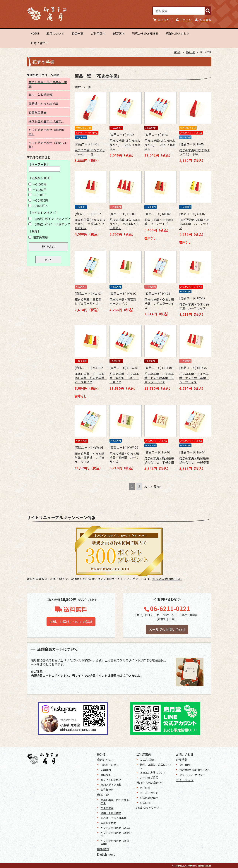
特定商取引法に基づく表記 (195, 770)
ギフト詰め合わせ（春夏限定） (46, 132)
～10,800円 (38, 200)
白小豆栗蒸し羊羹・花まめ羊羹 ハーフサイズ (194, 224)
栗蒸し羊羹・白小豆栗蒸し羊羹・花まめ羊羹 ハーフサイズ (91, 378)
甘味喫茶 (106, 775)
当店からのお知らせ (145, 33)
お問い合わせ (39, 43)
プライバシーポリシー (192, 775)
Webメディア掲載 (111, 785)
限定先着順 (38, 237)
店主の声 (145, 788)
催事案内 (119, 33)
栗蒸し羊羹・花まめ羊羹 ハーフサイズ (159, 222)
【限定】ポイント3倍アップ (49, 224)
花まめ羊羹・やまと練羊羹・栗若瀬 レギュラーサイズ (90, 458)
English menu (106, 854)
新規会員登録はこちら (167, 579)
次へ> (148, 487)
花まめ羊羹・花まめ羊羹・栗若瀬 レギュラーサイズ (124, 378)
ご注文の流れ (148, 759)
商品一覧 (77, 33)
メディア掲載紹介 (111, 780)
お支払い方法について (153, 772)
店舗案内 (106, 770)
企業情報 (182, 760)
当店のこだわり (110, 765)
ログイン (184, 20)
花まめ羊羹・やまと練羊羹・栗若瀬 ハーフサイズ (124, 458)
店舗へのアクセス (178, 33)
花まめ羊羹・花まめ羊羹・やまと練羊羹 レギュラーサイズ (159, 378)
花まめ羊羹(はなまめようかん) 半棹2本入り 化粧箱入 (90, 224)
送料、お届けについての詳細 (71, 622)
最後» (157, 487)
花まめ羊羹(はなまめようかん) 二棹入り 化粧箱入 (125, 145)
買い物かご (163, 20)
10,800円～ (38, 206)
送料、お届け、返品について (155, 766)
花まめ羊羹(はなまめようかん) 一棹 (90, 152)
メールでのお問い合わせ (167, 629)
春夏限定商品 (37, 112)
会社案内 (185, 765)
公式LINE (145, 803)
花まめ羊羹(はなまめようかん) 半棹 (195, 152)
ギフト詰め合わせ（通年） (46, 121)
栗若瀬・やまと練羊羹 (43, 104)
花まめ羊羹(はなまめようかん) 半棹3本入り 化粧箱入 (125, 224)
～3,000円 (37, 184)
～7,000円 (37, 195)
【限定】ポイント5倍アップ (49, 219)
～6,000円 (37, 190)
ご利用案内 (98, 33)
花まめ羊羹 (107, 808)
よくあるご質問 (149, 777)
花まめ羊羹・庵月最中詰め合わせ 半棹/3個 (159, 460)
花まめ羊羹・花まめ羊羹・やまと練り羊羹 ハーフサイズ (194, 378)
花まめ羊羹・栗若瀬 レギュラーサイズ (90, 301)
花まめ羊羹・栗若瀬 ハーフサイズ (124, 301)
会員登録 (203, 20)
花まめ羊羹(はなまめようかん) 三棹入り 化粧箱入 (160, 145)
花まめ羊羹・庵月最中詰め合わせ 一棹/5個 (194, 460)
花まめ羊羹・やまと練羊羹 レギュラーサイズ (159, 304)
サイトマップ (185, 780)
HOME (35, 33)
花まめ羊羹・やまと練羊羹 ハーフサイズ (194, 306)
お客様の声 (107, 790)
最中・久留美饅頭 (40, 95)
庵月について (55, 33)
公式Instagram (149, 798)
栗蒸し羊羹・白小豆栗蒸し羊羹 (48, 84)
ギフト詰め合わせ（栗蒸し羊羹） (48, 145)
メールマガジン (149, 793)
